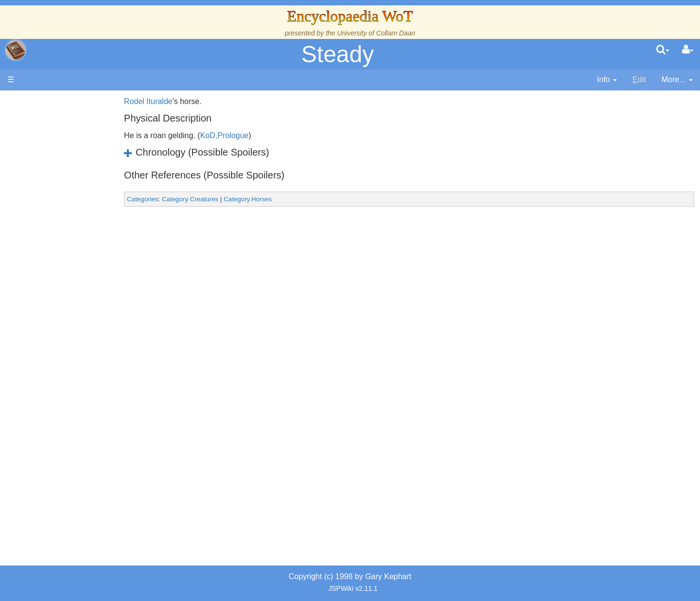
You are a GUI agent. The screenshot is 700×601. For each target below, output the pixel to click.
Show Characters (76, 295)
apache (16, 50)
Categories (176, 199)
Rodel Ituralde (182, 101)
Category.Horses (281, 199)
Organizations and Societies (95, 307)
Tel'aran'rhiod (69, 373)
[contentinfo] (607, 80)
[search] (663, 50)
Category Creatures (224, 199)
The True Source (75, 185)
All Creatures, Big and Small (95, 329)
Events (58, 218)
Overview (82, 240)
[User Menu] (688, 50)
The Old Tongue (74, 262)
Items (56, 340)
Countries (82, 251)
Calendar (62, 207)
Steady (338, 54)
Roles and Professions (85, 318)
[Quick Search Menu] (663, 50)
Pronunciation (70, 407)
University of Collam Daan (376, 33)
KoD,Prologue (258, 135)
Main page (45, 101)
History (58, 196)
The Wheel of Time (79, 173)
